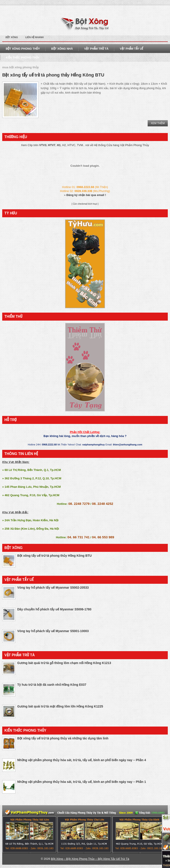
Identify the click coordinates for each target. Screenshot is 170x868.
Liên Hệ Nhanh (34, 37)
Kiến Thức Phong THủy (23, 58)
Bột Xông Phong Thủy (23, 49)
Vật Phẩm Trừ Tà (96, 49)
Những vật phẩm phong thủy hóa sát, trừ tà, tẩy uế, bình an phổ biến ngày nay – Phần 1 (82, 782)
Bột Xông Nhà (62, 49)
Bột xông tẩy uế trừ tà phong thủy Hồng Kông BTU (53, 75)
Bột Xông (12, 37)
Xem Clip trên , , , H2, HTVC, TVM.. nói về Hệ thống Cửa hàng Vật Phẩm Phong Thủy (85, 145)
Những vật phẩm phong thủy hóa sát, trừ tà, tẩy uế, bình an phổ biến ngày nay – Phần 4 (82, 760)
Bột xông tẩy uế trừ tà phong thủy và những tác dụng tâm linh (63, 738)
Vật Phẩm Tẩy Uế (131, 49)
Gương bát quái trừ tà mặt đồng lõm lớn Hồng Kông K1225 (60, 706)
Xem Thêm (158, 123)
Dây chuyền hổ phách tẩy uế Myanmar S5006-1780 (54, 609)
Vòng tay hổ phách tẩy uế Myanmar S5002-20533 (53, 588)
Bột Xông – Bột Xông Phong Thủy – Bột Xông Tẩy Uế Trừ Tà (90, 859)
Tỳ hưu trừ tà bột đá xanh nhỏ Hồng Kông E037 (52, 685)
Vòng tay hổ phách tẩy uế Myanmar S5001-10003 (53, 631)
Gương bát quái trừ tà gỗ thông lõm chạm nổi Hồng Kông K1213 (64, 663)
